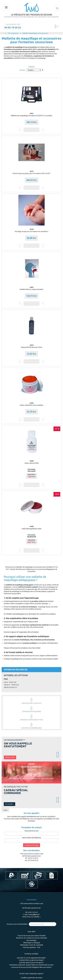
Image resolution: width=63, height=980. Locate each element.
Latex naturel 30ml (32, 463)
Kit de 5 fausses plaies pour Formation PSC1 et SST (31, 173)
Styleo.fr (41, 974)
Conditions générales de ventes (31, 978)
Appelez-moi (10, 757)
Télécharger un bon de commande (31, 945)
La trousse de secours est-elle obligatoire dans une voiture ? (31, 967)
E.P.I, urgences (13, 33)
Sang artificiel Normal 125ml (31, 347)
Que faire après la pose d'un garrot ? (31, 963)
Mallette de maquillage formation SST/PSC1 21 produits (31, 116)
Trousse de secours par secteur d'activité (31, 936)
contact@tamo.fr (34, 915)
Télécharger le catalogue (31, 943)
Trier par (22, 70)
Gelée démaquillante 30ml (31, 529)
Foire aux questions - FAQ (31, 947)
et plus (10, 687)
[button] (20, 130)
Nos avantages (32, 940)
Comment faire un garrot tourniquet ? (32, 960)
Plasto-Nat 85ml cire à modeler (31, 405)
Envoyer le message (32, 845)
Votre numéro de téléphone (31, 838)
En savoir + (10, 804)
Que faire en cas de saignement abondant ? (32, 958)
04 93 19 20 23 (13, 27)
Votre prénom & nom (31, 831)
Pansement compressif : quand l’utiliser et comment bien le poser (31, 965)
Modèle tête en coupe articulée (31, 289)
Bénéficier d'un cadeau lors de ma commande (32, 938)
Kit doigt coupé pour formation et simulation (31, 231)
